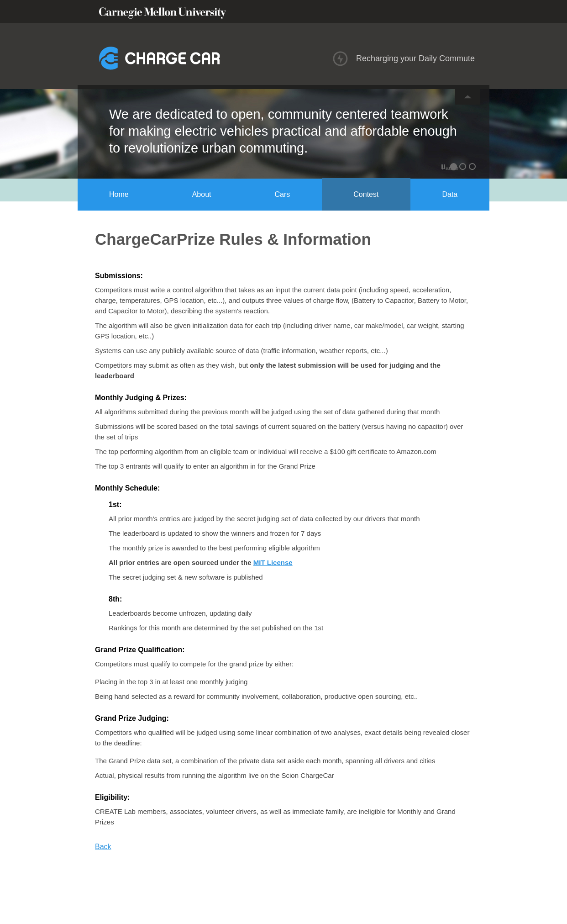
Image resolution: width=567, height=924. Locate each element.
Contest (366, 194)
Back (103, 847)
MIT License (273, 562)
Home (119, 194)
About (202, 194)
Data (450, 194)
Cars (283, 194)
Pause (444, 168)
